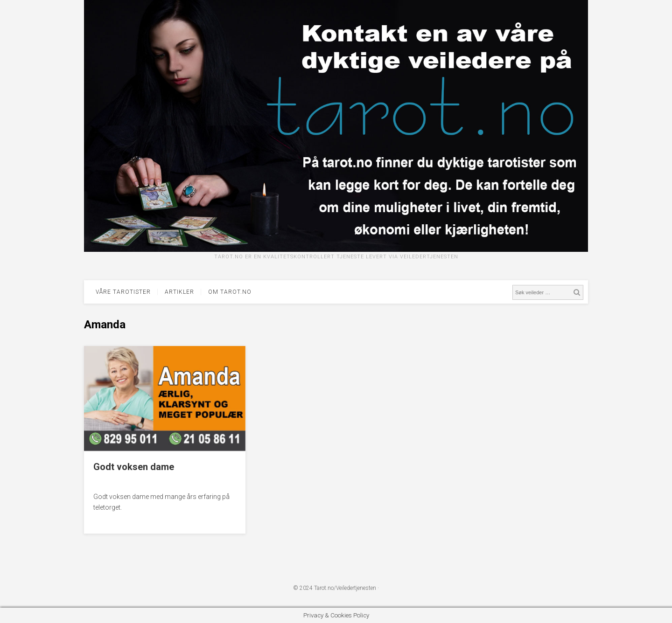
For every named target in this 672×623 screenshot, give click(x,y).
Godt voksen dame (134, 467)
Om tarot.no (230, 292)
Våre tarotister (123, 292)
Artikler (179, 292)
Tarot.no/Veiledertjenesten (345, 588)
